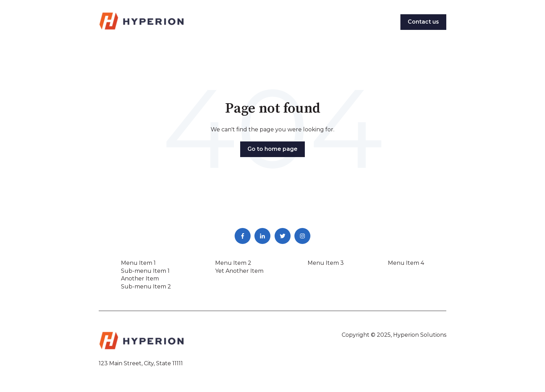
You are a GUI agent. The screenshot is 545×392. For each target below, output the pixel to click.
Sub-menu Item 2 (146, 287)
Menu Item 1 (138, 263)
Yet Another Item (239, 271)
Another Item (140, 279)
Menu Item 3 (326, 263)
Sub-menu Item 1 (145, 271)
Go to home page (272, 149)
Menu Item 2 (233, 263)
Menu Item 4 (406, 263)
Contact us (423, 22)
